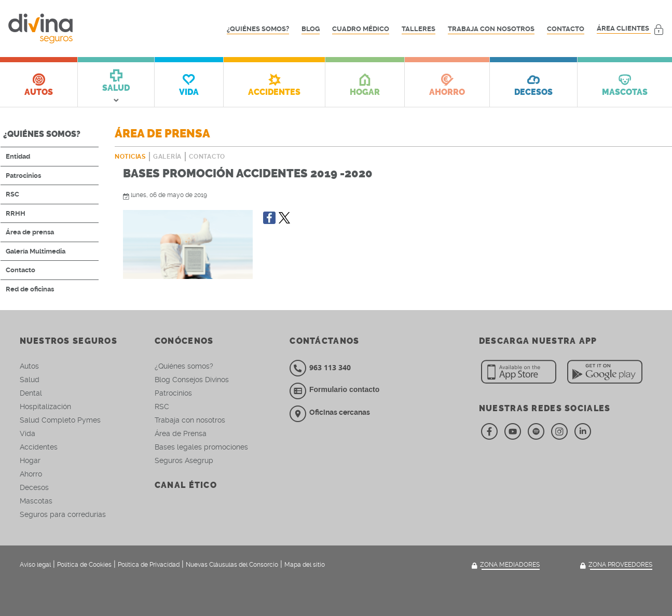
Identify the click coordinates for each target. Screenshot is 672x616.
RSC (12, 194)
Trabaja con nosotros (491, 29)
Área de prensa (30, 232)
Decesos (34, 487)
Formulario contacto (344, 389)
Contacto (566, 29)
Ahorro (31, 474)
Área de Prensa (181, 433)
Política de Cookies (84, 565)
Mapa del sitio (305, 565)
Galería (167, 157)
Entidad (18, 156)
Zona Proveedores (615, 565)
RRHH (16, 213)
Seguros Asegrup (184, 460)
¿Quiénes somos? (258, 29)
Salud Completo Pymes (60, 420)
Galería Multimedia (36, 251)
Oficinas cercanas (330, 412)
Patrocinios (23, 176)
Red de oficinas (30, 289)
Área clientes (630, 29)
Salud (30, 380)
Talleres (419, 29)
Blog (311, 29)
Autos (29, 366)
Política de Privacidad (149, 565)
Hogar (30, 460)
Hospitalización (45, 407)
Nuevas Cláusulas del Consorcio (232, 565)
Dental (31, 393)
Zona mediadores (504, 565)
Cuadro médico (361, 29)
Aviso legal (35, 565)
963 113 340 (320, 367)
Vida (28, 433)
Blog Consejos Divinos (192, 380)
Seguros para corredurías (63, 514)
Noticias (130, 157)
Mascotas (36, 501)
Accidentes (39, 447)
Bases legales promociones (201, 447)
